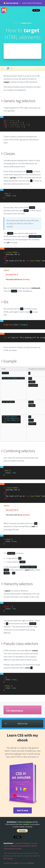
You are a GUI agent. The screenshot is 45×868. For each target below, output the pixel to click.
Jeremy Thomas (22, 843)
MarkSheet (4, 10)
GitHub (31, 863)
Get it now (23, 810)
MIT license (8, 859)
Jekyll (16, 863)
